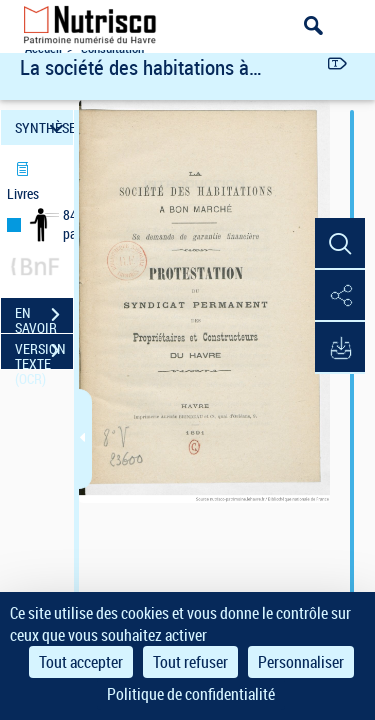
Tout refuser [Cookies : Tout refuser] (190, 662)
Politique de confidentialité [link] (191, 694)
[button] (340, 244)
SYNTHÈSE (44, 127)
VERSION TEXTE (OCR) (44, 353)
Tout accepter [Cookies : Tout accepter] (81, 662)
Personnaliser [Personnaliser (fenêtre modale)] (301, 662)
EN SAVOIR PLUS (44, 317)
